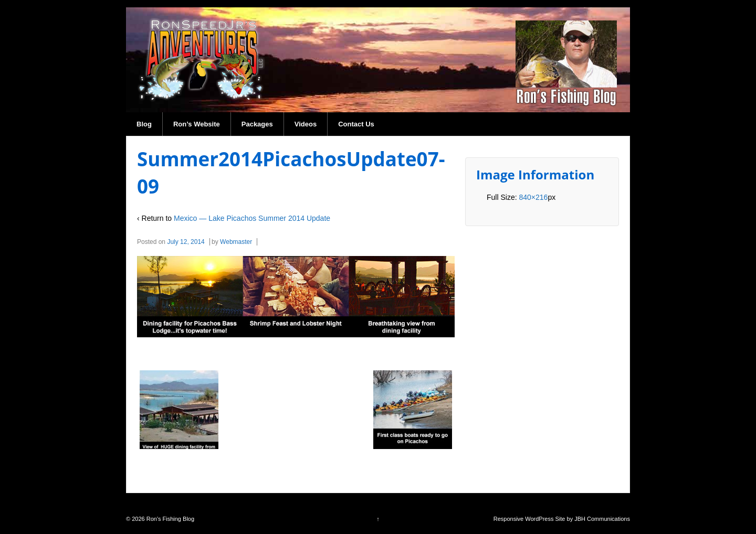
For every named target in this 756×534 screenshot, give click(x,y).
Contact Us (356, 124)
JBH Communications (602, 519)
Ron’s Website (197, 124)
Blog (144, 124)
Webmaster (236, 242)
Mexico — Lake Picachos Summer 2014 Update (252, 218)
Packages (257, 124)
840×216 (533, 197)
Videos (306, 124)
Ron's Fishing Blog (170, 519)
